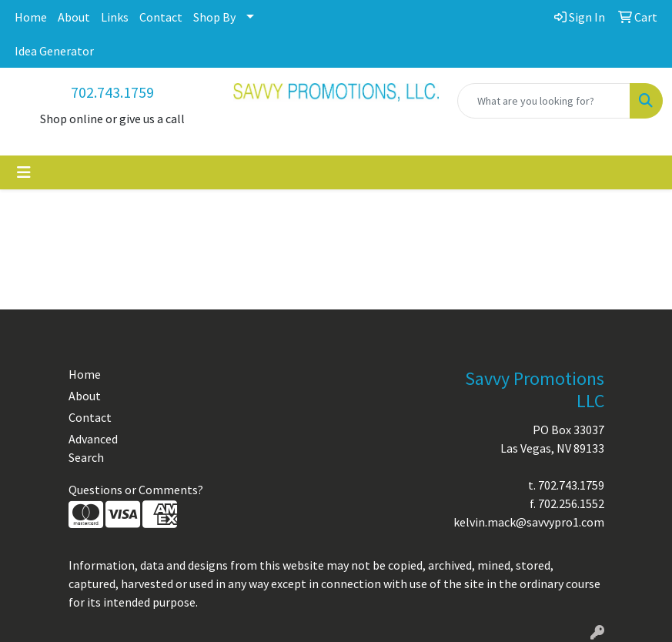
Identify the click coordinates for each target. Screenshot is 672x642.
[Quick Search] (544, 101)
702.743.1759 (112, 92)
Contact (161, 17)
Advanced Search (93, 448)
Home (31, 17)
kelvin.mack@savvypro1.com (529, 522)
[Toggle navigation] (24, 172)
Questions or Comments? (136, 490)
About (74, 17)
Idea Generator (54, 51)
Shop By (214, 17)
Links (115, 17)
